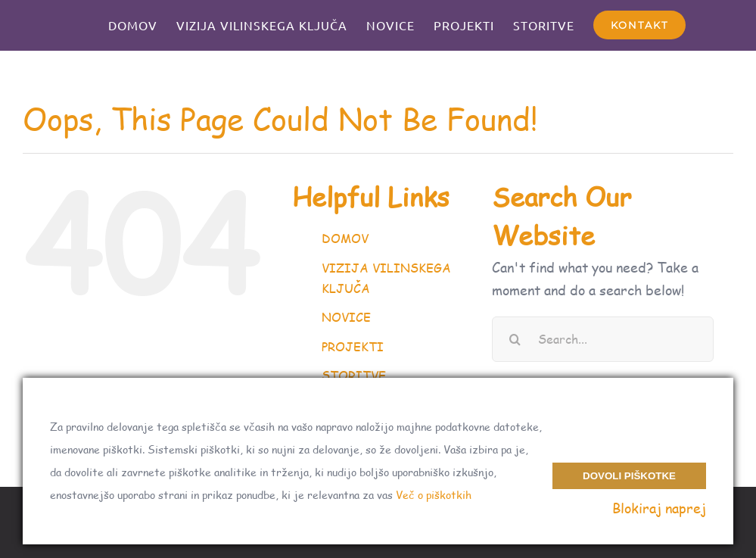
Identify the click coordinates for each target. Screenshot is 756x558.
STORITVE (354, 375)
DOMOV (345, 239)
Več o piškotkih (434, 495)
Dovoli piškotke (629, 476)
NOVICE (346, 317)
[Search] (515, 339)
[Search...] (603, 339)
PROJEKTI (353, 346)
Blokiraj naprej (659, 508)
